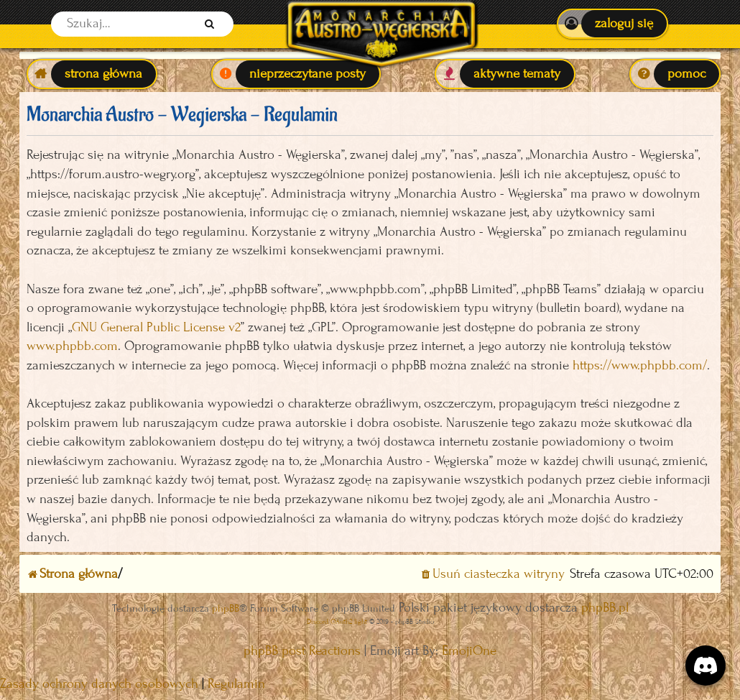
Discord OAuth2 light (337, 621)
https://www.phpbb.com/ (640, 365)
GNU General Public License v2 (156, 327)
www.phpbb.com (72, 346)
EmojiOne (469, 651)
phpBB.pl (605, 608)
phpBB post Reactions (302, 651)
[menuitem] (612, 24)
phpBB (226, 608)
